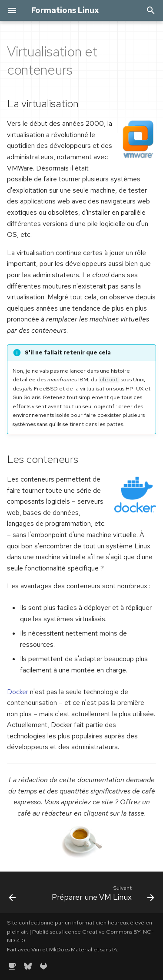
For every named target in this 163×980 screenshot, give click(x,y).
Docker (18, 692)
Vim (36, 949)
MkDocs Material (71, 949)
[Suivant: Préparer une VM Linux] (102, 895)
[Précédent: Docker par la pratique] (12, 895)
